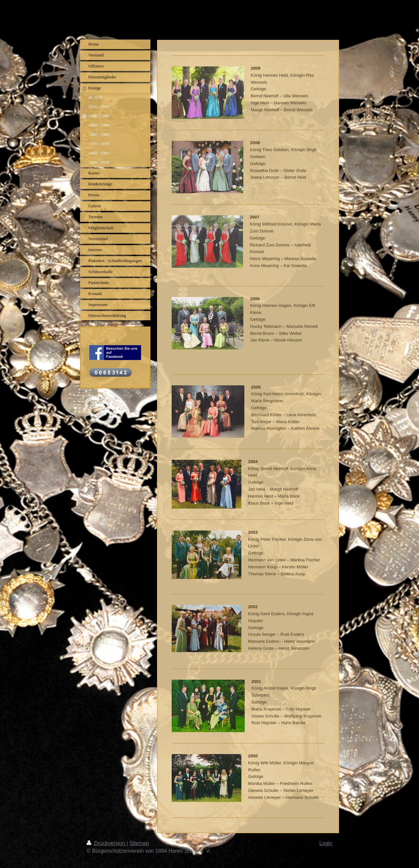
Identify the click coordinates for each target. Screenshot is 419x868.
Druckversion (107, 843)
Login (326, 843)
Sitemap (139, 843)
